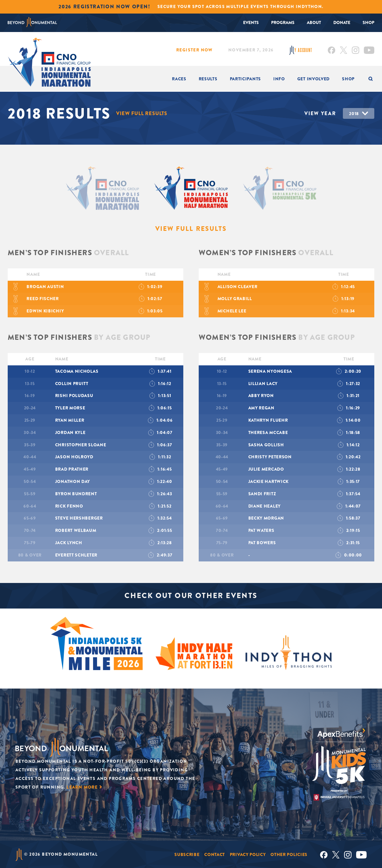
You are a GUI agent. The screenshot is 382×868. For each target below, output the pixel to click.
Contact (215, 854)
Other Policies (289, 854)
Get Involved (313, 79)
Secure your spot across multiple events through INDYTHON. (240, 6)
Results (208, 79)
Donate (342, 22)
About (314, 22)
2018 (354, 114)
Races (179, 79)
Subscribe (187, 854)
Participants (245, 79)
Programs (283, 22)
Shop (368, 22)
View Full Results (142, 113)
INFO (279, 79)
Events (251, 22)
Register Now (195, 50)
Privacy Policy (248, 854)
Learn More (82, 787)
